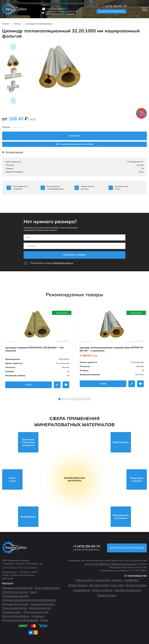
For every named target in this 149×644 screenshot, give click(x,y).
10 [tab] (90, 399)
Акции (33, 592)
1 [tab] (59, 399)
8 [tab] (83, 399)
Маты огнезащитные (40, 608)
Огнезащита (38, 616)
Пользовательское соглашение (20, 567)
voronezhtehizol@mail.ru (56, 9)
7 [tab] (80, 399)
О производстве (82, 590)
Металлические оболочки (16, 616)
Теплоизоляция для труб (15, 596)
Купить (29, 385)
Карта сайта (117, 585)
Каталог (17, 24)
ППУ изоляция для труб (36, 612)
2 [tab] (63, 399)
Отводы (44, 620)
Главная (6, 24)
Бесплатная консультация (127, 548)
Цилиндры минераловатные (17, 588)
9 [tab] (86, 399)
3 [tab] (66, 399)
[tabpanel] (37, 349)
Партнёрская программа (128, 590)
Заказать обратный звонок (111, 11)
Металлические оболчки (15, 592)
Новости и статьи (85, 580)
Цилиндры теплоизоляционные (39, 24)
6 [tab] (76, 399)
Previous (13, 47)
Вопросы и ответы (107, 595)
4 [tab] (69, 399)
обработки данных (63, 263)
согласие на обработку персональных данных (110, 564)
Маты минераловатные (47, 588)
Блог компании (103, 580)
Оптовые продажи (78, 585)
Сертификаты (131, 580)
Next (13, 100)
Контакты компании (136, 585)
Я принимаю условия (52, 263)
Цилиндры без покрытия (15, 604)
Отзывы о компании (102, 590)
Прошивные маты (12, 612)
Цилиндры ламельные (42, 604)
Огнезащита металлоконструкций (20, 620)
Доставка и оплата (99, 585)
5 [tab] (73, 399)
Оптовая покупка (14, 152)
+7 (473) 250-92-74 (114, 6)
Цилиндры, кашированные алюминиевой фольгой (29, 600)
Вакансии (117, 580)
